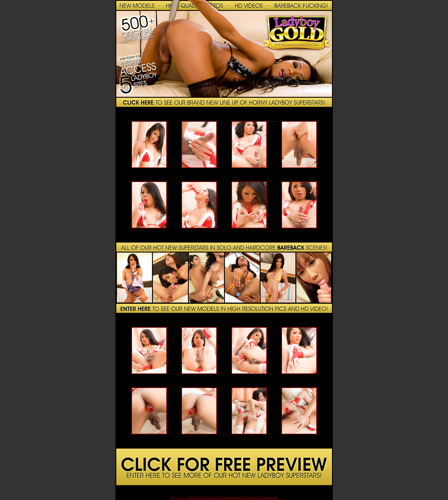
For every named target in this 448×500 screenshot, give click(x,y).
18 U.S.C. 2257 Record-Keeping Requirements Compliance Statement (224, 498)
